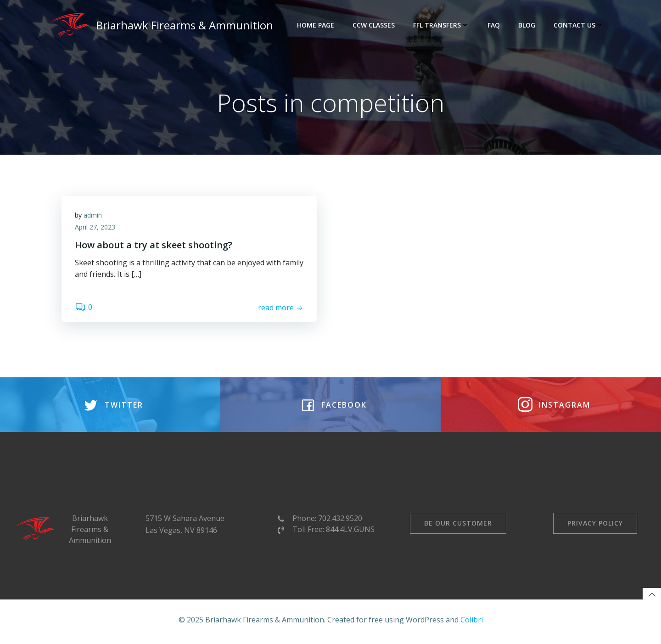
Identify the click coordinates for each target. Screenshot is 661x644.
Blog (527, 25)
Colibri (472, 623)
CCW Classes (374, 25)
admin (93, 216)
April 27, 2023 (95, 228)
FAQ (494, 25)
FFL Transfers (442, 25)
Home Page (316, 25)
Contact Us (579, 25)
